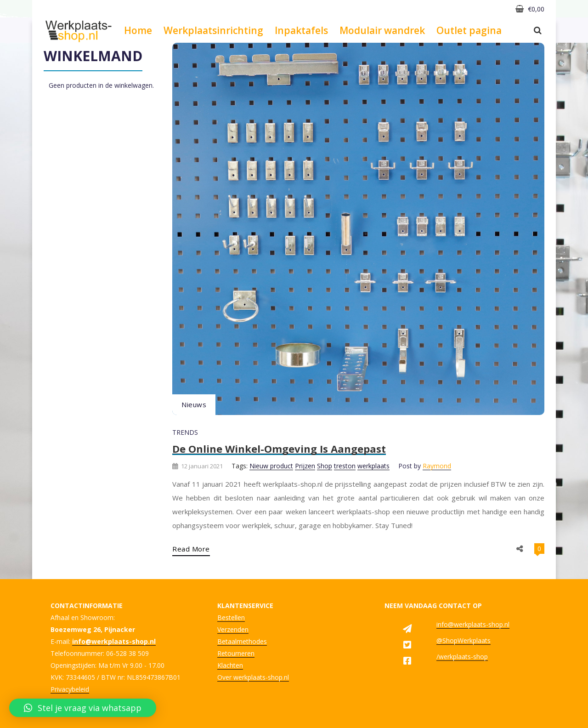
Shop (325, 466)
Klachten (230, 665)
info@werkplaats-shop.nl (473, 624)
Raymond (437, 466)
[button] (83, 708)
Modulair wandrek (382, 30)
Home (138, 30)
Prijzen (305, 466)
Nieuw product (271, 466)
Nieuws (194, 404)
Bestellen (231, 617)
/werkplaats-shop (462, 657)
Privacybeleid (70, 689)
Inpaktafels (301, 30)
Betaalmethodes (242, 641)
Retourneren (236, 653)
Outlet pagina (469, 30)
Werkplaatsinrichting (213, 30)
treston (345, 466)
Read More (191, 549)
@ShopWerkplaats (464, 640)
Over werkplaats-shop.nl (253, 677)
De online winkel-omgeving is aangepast (279, 449)
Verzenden (233, 629)
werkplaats (373, 466)
